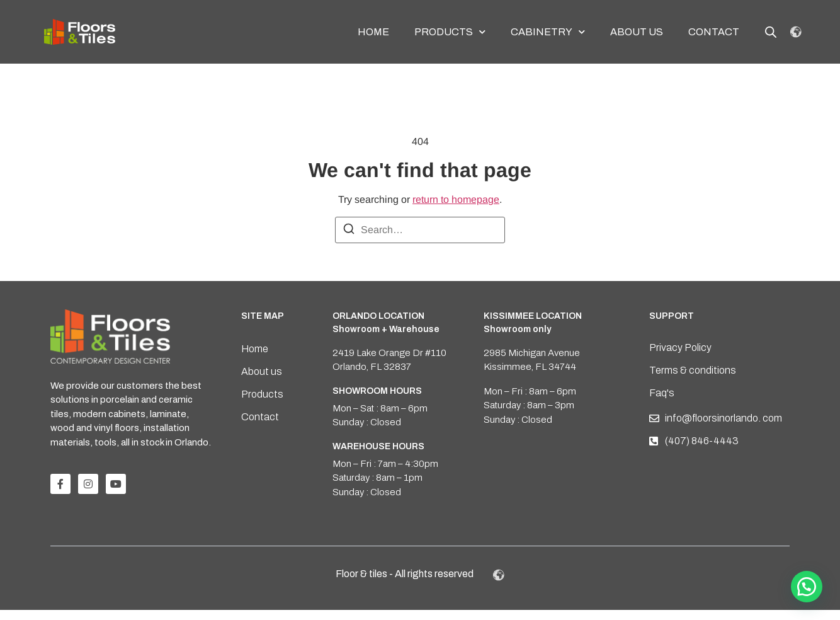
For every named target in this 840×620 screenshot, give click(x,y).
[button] (807, 587)
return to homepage (456, 210)
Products (450, 32)
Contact (714, 32)
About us (637, 32)
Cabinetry (548, 32)
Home (373, 32)
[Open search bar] (771, 32)
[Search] (349, 241)
